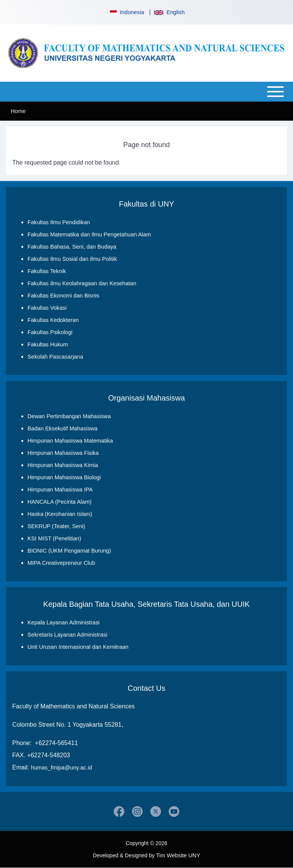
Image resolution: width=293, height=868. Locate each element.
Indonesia (126, 12)
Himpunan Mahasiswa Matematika (70, 441)
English (169, 12)
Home (18, 111)
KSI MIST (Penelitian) (54, 538)
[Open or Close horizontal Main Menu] (146, 92)
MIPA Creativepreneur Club (61, 563)
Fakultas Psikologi (50, 332)
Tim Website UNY (178, 855)
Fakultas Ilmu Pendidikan (59, 222)
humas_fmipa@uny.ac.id (61, 768)
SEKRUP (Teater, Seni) (56, 526)
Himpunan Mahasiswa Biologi (64, 477)
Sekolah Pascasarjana (55, 357)
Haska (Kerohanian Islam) (60, 514)
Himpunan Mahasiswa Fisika (63, 453)
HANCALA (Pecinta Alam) (60, 502)
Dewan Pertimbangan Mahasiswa (69, 416)
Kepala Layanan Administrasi (64, 622)
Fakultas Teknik (47, 271)
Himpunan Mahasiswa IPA (60, 490)
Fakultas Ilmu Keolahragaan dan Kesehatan (82, 283)
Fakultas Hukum (48, 344)
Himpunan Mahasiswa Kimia (63, 465)
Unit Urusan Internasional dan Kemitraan (78, 647)
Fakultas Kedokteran (53, 320)
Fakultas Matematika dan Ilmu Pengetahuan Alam (89, 234)
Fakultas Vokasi (47, 308)
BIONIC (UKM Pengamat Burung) (69, 551)
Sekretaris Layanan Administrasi (67, 635)
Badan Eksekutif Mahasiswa (62, 428)
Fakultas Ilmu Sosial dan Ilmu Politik (72, 259)
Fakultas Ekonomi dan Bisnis (63, 296)
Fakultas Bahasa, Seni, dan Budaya (72, 247)
